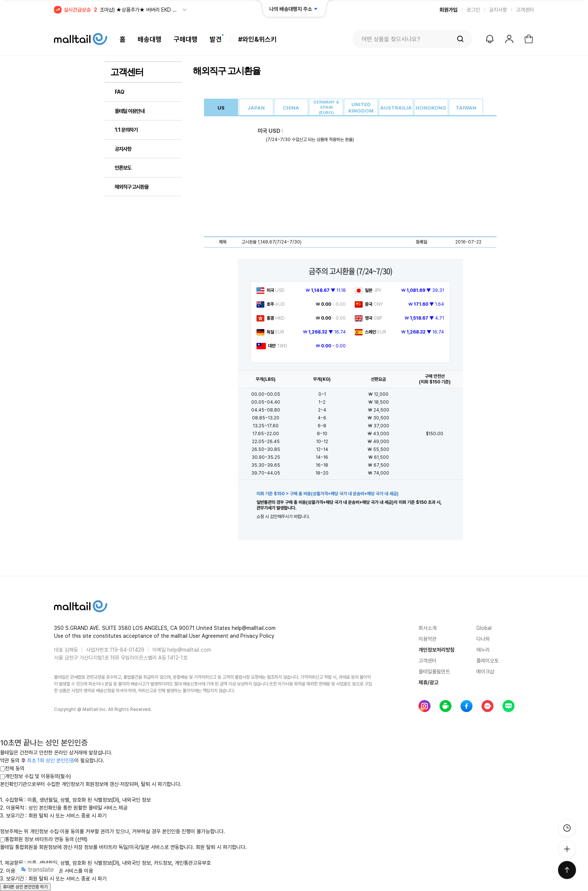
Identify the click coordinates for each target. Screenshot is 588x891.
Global (484, 628)
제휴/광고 (428, 682)
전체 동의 (12, 768)
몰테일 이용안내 (130, 111)
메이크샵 (485, 672)
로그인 (473, 10)
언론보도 (123, 168)
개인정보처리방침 (436, 650)
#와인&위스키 (257, 39)
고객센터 (525, 10)
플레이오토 (487, 661)
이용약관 (427, 639)
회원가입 (448, 10)
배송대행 (150, 39)
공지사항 (498, 10)
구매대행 (186, 39)
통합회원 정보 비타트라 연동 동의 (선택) (44, 839)
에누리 (483, 650)
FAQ (119, 92)
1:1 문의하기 (126, 130)
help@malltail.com (189, 650)
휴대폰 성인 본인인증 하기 (25, 887)
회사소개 (427, 628)
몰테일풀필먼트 (434, 672)
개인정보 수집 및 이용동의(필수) (35, 776)
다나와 (483, 639)
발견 (216, 39)
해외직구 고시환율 (132, 187)
